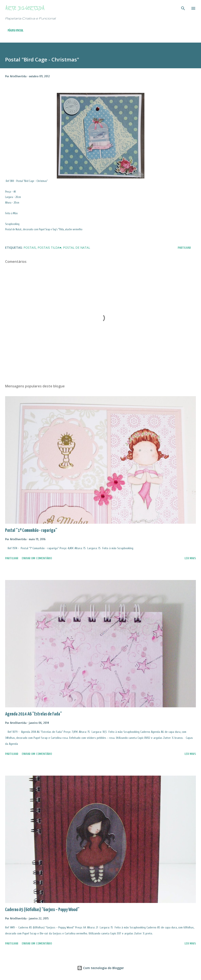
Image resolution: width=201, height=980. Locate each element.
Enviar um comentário (37, 558)
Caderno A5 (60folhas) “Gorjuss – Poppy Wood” (42, 910)
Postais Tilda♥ (49, 248)
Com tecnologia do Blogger (100, 968)
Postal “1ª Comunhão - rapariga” (31, 530)
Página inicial (15, 30)
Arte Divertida (25, 8)
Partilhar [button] (184, 248)
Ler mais (190, 558)
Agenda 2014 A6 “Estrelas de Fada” (34, 714)
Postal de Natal (77, 248)
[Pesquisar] (183, 8)
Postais (30, 248)
